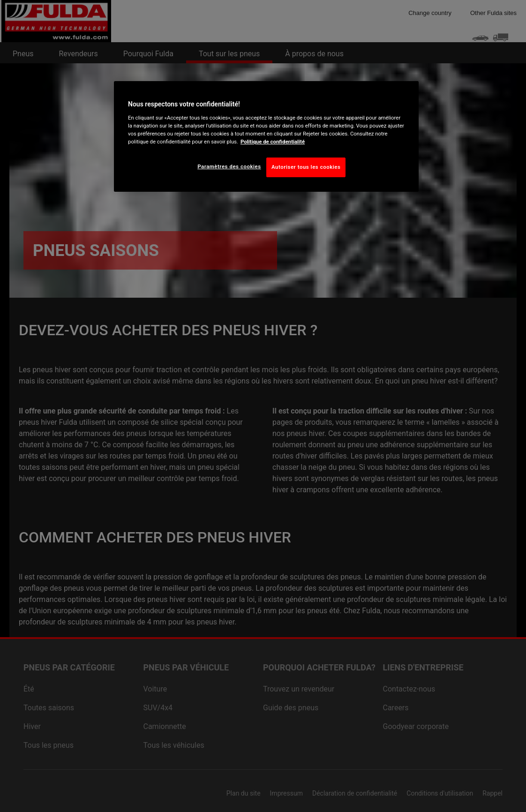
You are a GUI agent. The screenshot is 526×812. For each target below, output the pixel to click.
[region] (266, 136)
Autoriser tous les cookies (306, 167)
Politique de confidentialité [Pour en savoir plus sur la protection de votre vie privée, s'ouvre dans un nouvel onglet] (273, 142)
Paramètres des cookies (229, 166)
